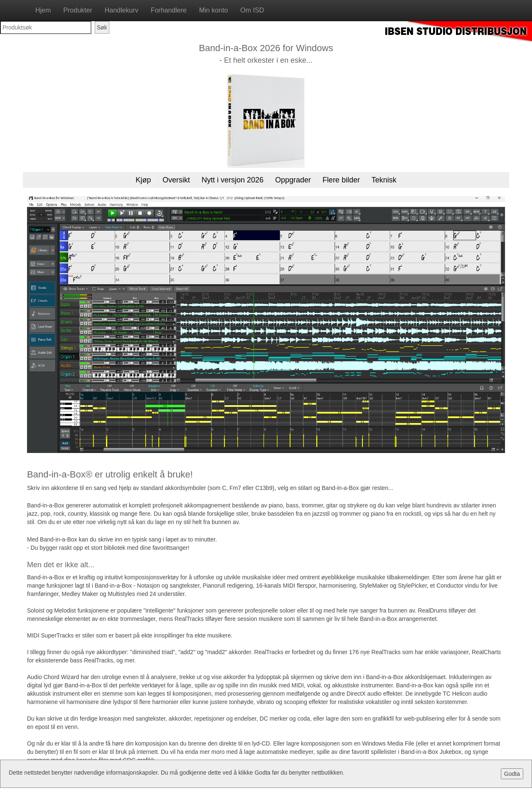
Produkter (78, 10)
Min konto (213, 10)
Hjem (43, 10)
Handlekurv (122, 10)
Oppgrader (293, 180)
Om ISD (252, 10)
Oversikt (176, 180)
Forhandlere (169, 10)
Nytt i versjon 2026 (233, 180)
